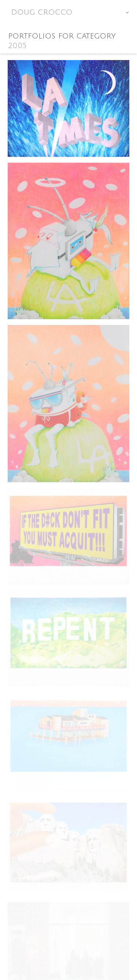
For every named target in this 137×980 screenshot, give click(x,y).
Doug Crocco (74, 12)
